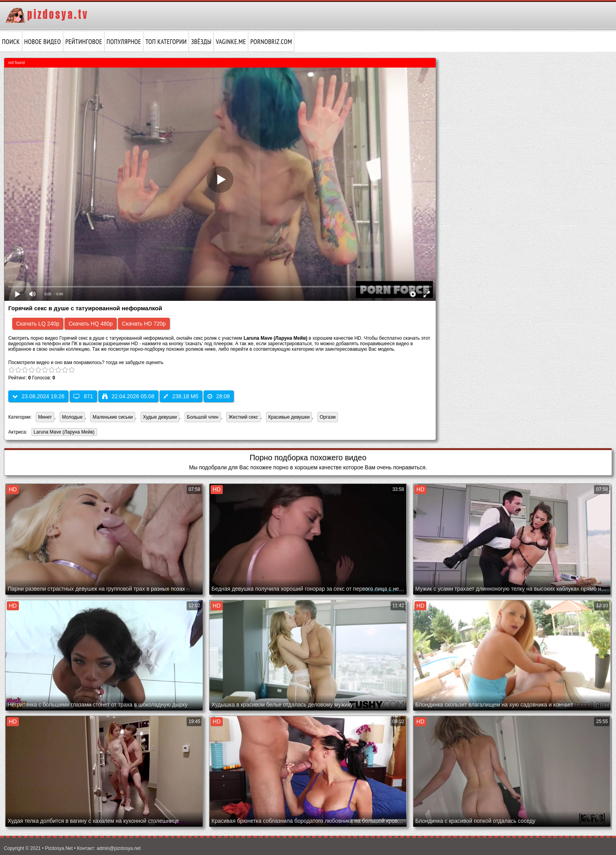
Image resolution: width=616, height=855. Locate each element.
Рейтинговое (84, 42)
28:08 (219, 396)
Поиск (11, 42)
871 (83, 396)
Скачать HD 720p (144, 324)
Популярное (124, 42)
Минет (45, 417)
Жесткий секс (243, 417)
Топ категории (166, 42)
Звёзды (201, 42)
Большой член (203, 417)
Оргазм (328, 417)
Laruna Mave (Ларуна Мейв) (63, 433)
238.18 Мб (181, 396)
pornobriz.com (271, 42)
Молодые (72, 417)
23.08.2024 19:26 (38, 396)
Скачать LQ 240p (38, 324)
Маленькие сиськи (113, 417)
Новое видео (43, 42)
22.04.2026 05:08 (128, 396)
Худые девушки (160, 417)
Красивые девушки (289, 417)
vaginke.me (231, 42)
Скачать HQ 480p (90, 324)
